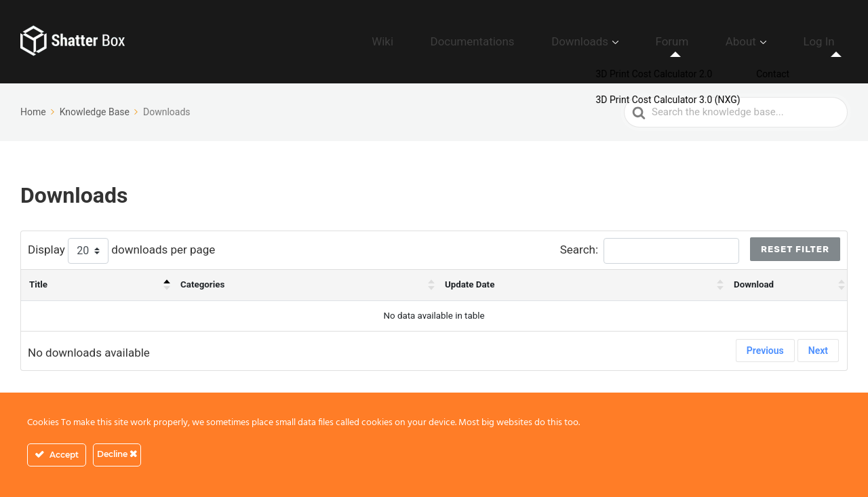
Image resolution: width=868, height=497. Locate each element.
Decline (117, 454)
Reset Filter (795, 249)
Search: (650, 251)
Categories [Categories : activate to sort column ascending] (202, 284)
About (769, 41)
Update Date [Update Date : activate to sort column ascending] (470, 284)
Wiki (494, 41)
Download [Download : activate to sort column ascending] (754, 284)
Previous (765, 351)
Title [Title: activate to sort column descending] (38, 284)
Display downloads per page (121, 251)
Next (818, 351)
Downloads (647, 41)
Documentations (563, 41)
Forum (719, 41)
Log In (828, 41)
